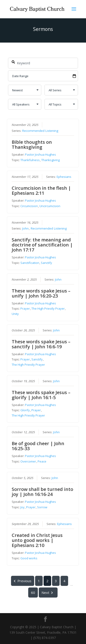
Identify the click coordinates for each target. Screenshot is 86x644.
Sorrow (42, 507)
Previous (23, 581)
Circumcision (29, 206)
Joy (23, 507)
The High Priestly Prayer (48, 308)
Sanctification (30, 263)
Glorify (25, 410)
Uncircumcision (50, 206)
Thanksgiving (51, 160)
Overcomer (28, 461)
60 (33, 592)
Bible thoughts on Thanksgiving (32, 145)
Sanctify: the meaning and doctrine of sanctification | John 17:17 (42, 245)
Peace (42, 461)
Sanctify (47, 263)
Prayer (25, 308)
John (26, 228)
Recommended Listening (40, 131)
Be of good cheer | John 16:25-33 (38, 446)
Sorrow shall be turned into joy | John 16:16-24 (43, 492)
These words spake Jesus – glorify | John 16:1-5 (41, 395)
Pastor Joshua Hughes (41, 154)
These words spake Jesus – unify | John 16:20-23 (41, 293)
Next (48, 592)
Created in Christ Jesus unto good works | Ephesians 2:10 (37, 540)
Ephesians (64, 176)
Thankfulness (30, 160)
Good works (29, 558)
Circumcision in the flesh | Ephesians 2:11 (42, 190)
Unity (15, 314)
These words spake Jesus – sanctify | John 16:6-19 (41, 344)
